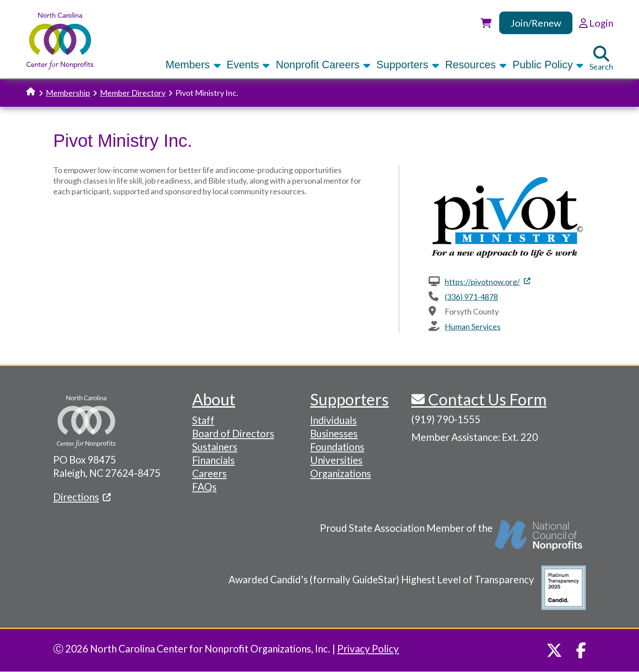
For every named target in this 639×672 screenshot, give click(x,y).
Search (601, 59)
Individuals (333, 420)
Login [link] (596, 23)
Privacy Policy (368, 649)
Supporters (408, 65)
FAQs (204, 487)
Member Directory (133, 93)
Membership (68, 93)
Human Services (473, 326)
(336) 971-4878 (471, 297)
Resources (476, 65)
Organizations (341, 474)
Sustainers (215, 447)
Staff (203, 420)
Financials (213, 460)
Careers (209, 474)
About (214, 399)
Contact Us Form (486, 399)
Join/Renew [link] (536, 23)
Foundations (337, 447)
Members (193, 65)
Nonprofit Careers (323, 65)
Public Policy (548, 65)
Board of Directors (233, 434)
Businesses (334, 434)
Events (248, 65)
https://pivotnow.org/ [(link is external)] (487, 282)
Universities (336, 460)
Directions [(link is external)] (82, 497)
